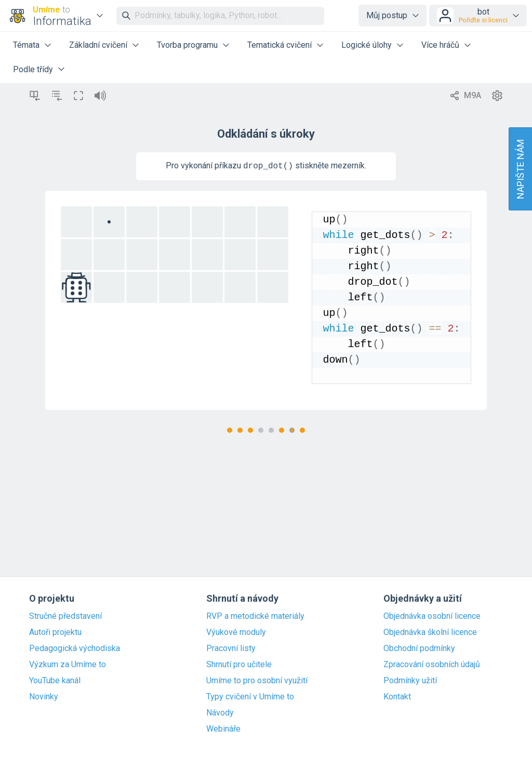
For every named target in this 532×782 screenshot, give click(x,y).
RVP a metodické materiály (255, 616)
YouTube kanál (55, 681)
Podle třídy (33, 69)
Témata (26, 45)
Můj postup (387, 15)
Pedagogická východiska (75, 648)
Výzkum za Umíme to (68, 665)
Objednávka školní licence (430, 632)
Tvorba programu (187, 45)
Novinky (44, 697)
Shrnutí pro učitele (239, 665)
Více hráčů (440, 45)
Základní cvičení (98, 45)
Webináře (223, 729)
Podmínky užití (410, 681)
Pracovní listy (231, 648)
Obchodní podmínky (419, 648)
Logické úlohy (367, 45)
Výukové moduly (236, 632)
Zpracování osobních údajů (432, 665)
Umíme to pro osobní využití (257, 681)
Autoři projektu (55, 632)
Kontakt (397, 697)
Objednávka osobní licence (432, 616)
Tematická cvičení (280, 45)
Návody (220, 713)
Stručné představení (65, 616)
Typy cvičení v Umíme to (250, 697)
